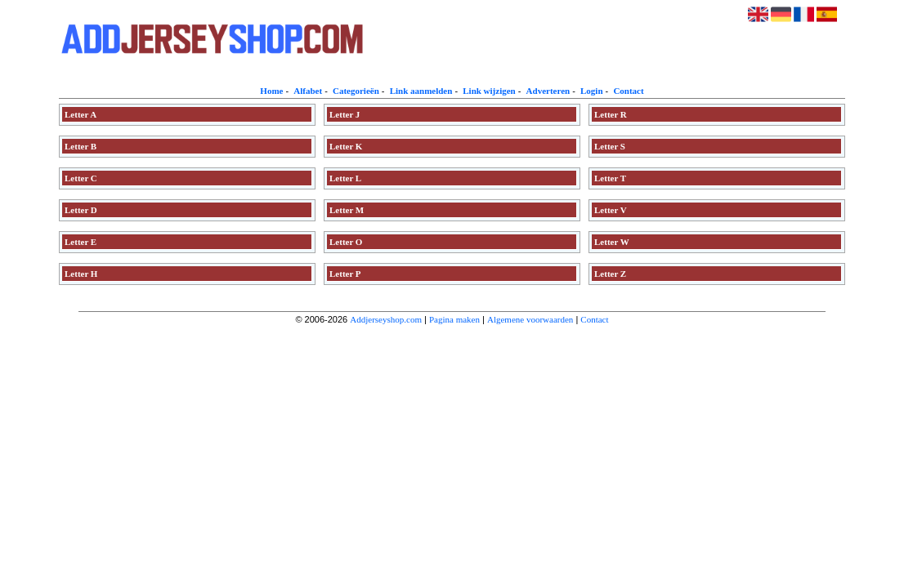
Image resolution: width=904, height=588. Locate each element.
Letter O (346, 242)
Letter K (346, 146)
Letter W (612, 242)
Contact (628, 91)
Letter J (345, 114)
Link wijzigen (489, 91)
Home (271, 91)
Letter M (347, 210)
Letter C (81, 178)
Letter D (81, 210)
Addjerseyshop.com (386, 319)
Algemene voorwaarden (530, 319)
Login (592, 91)
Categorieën (356, 91)
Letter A (81, 114)
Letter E (81, 242)
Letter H (81, 274)
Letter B (81, 146)
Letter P (345, 274)
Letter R (611, 114)
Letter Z (610, 274)
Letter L (345, 178)
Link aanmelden (421, 91)
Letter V (611, 210)
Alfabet (308, 91)
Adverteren (548, 91)
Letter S (610, 146)
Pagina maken (454, 319)
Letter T (610, 178)
